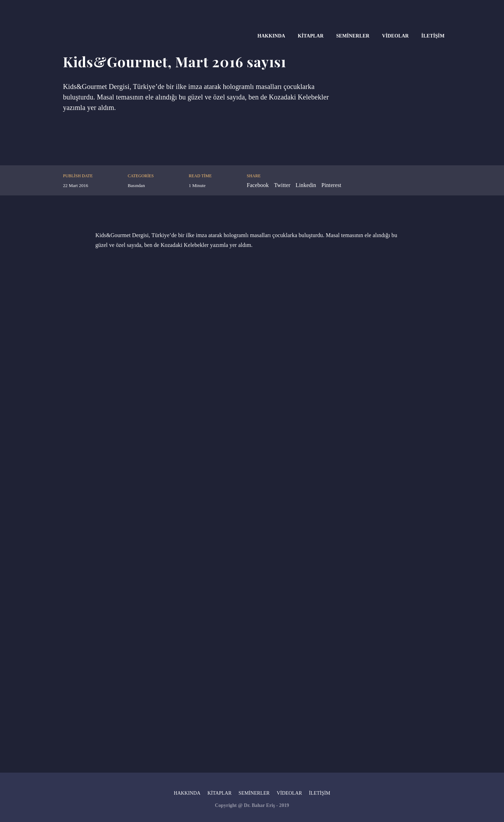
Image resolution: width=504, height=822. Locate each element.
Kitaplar (311, 36)
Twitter (282, 185)
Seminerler (353, 36)
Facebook (258, 185)
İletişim (433, 36)
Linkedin (306, 185)
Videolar (395, 36)
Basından (136, 185)
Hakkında (271, 36)
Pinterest (331, 185)
